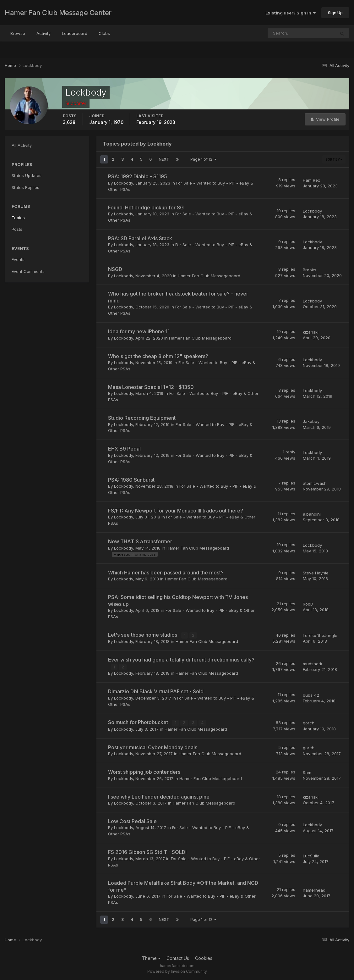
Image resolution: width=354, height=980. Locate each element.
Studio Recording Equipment (142, 418)
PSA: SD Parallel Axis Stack (140, 238)
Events (18, 259)
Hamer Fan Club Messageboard (209, 276)
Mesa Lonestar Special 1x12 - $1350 (151, 387)
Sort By (334, 159)
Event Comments (28, 271)
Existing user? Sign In (291, 13)
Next (164, 159)
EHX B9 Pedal (124, 449)
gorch (309, 723)
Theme (151, 958)
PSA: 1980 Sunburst (131, 480)
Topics (18, 218)
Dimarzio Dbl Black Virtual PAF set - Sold (156, 691)
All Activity (22, 145)
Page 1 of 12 (203, 159)
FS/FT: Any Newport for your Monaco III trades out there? (176, 511)
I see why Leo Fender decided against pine (159, 796)
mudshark (313, 663)
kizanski (311, 332)
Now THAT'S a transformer (140, 541)
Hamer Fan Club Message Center (58, 13)
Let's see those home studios (143, 635)
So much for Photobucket (139, 722)
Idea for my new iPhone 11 (139, 331)
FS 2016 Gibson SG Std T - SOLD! (147, 852)
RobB (308, 604)
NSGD (115, 269)
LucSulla (311, 855)
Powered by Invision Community (177, 971)
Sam (307, 772)
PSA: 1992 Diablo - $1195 (138, 176)
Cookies (204, 958)
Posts (17, 229)
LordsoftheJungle (320, 635)
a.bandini (312, 514)
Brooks (310, 270)
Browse (18, 33)
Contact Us (178, 958)
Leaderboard (75, 33)
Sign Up (335, 13)
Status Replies (25, 187)
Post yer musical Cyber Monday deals (153, 747)
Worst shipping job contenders (144, 772)
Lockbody (123, 183)
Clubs (104, 33)
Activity (44, 33)
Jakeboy (311, 421)
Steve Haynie (316, 573)
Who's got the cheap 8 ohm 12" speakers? (158, 356)
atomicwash (315, 483)
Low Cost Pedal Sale (132, 821)
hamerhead (314, 889)
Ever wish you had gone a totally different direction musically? (181, 660)
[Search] (281, 33)
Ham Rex (311, 180)
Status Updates (27, 175)
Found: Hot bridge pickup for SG (146, 208)
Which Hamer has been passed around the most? (166, 573)
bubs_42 (311, 695)
